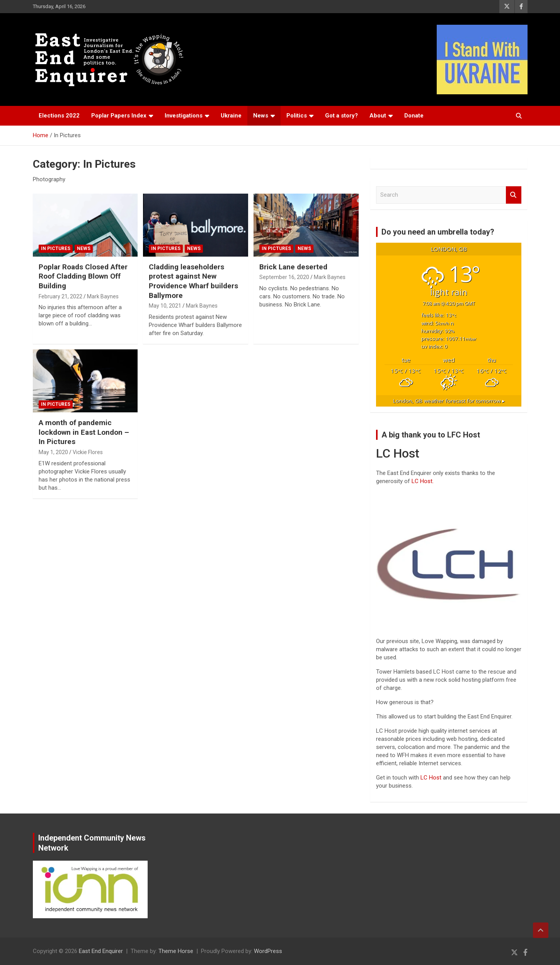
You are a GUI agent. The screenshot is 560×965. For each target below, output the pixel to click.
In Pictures (56, 248)
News (261, 116)
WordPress (268, 951)
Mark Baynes (103, 296)
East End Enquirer (101, 951)
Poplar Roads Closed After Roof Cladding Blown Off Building (83, 276)
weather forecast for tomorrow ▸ (449, 401)
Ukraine (231, 116)
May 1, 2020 (53, 452)
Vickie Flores (88, 452)
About (378, 116)
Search (514, 195)
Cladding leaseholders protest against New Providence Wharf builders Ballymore (193, 281)
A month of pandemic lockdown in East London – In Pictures (84, 432)
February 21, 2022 (60, 296)
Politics (297, 116)
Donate (414, 116)
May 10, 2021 (165, 306)
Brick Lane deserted (293, 267)
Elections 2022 (59, 116)
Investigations (184, 116)
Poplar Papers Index (119, 116)
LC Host (432, 778)
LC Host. (423, 481)
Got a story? (341, 116)
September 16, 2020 (284, 277)
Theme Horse (176, 951)
